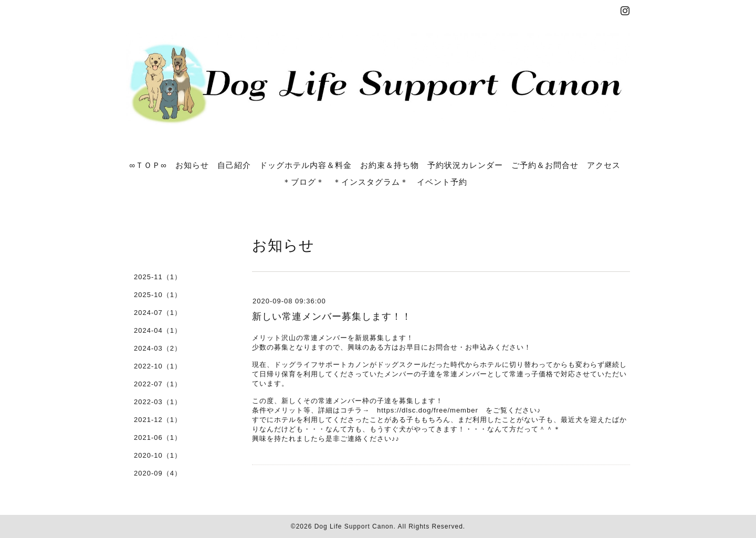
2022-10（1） (158, 366)
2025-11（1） (158, 277)
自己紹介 (234, 165)
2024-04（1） (158, 330)
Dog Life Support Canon (354, 526)
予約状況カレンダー (465, 165)
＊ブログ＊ (303, 182)
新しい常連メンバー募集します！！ (332, 317)
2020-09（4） (158, 473)
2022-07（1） (158, 384)
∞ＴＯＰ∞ (148, 165)
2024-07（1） (158, 313)
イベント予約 (442, 182)
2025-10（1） (158, 295)
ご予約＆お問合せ (545, 165)
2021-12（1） (158, 420)
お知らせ (192, 165)
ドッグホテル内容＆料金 (306, 165)
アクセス (604, 165)
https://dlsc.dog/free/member (428, 410)
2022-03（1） (158, 402)
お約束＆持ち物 (390, 165)
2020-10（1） (158, 455)
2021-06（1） (158, 437)
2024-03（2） (158, 348)
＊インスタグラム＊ (371, 182)
